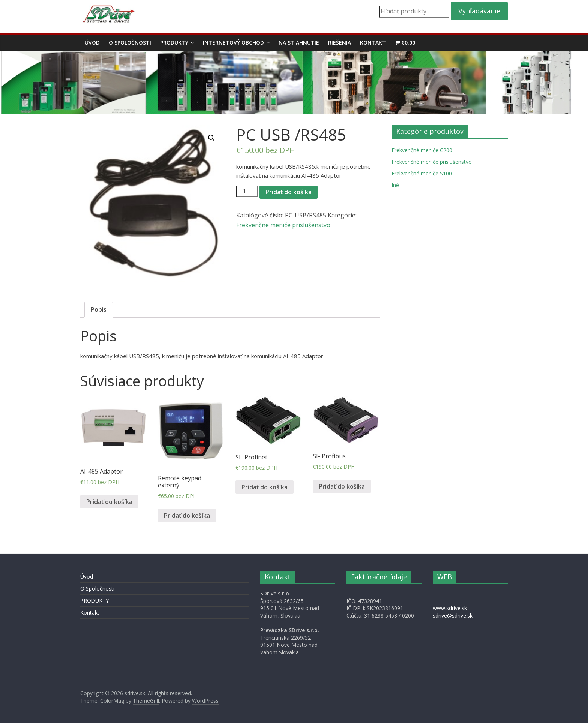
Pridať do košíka (289, 192)
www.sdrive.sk (450, 608)
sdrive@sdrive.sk (453, 616)
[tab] (99, 310)
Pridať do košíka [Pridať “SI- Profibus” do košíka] (342, 486)
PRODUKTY (174, 43)
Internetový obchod (233, 43)
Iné (395, 185)
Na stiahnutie (299, 43)
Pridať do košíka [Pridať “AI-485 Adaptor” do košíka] (109, 502)
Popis (99, 309)
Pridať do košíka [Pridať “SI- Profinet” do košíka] (265, 487)
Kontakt (373, 43)
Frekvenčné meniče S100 (422, 173)
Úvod (92, 43)
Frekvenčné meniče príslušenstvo (283, 225)
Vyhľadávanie (479, 11)
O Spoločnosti (130, 43)
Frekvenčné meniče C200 (422, 150)
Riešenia (340, 43)
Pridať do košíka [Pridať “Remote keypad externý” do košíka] (187, 516)
